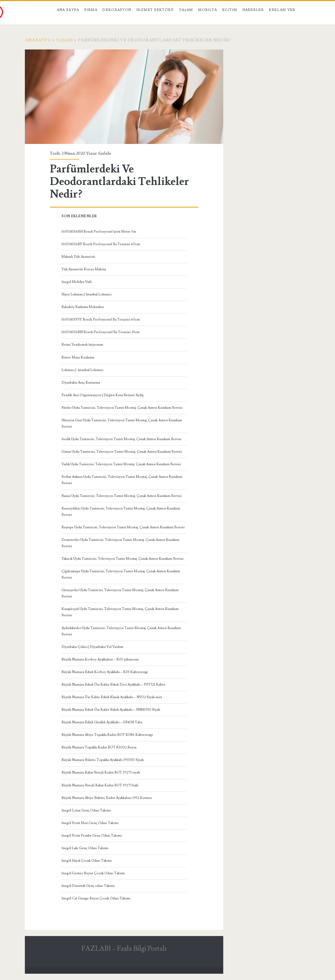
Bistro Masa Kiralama (78, 357)
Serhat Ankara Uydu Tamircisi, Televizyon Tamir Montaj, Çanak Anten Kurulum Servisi (122, 480)
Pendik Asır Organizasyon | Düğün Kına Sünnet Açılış (103, 395)
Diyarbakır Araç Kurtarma (81, 383)
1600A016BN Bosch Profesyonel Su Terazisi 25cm (100, 332)
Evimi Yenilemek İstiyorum (82, 345)
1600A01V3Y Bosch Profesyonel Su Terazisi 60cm (101, 320)
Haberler (253, 10)
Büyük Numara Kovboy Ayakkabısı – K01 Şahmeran (100, 659)
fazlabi (105, 153)
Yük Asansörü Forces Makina (84, 269)
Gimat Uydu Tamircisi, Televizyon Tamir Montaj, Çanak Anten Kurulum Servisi (122, 452)
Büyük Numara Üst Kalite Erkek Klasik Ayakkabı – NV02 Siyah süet (112, 697)
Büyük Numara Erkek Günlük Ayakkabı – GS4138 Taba (102, 722)
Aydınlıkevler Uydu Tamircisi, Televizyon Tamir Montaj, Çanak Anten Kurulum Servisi (121, 631)
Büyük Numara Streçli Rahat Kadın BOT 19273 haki (100, 785)
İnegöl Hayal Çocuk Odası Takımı (87, 861)
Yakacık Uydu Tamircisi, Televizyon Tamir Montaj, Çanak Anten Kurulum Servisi (122, 559)
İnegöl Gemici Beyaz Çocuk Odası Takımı (93, 873)
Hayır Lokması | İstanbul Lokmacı (86, 294)
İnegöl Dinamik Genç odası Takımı (88, 886)
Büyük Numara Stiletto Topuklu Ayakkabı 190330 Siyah (103, 760)
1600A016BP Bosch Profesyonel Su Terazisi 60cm (101, 244)
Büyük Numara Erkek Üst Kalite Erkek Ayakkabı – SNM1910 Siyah (111, 710)
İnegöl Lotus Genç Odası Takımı (86, 810)
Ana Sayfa (68, 10)
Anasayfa (38, 40)
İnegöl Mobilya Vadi (77, 282)
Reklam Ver (282, 10)
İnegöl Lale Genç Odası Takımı (85, 848)
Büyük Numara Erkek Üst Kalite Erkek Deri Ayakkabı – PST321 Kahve (113, 685)
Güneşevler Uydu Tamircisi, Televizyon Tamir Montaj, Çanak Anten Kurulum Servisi (120, 593)
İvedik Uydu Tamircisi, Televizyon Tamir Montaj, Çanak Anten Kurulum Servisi (121, 439)
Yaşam (186, 10)
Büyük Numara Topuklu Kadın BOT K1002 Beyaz (99, 747)
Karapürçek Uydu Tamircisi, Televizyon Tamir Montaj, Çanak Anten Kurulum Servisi (120, 612)
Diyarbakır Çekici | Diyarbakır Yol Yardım (92, 647)
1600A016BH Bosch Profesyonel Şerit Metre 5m (99, 232)
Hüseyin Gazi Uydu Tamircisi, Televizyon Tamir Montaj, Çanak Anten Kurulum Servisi (122, 423)
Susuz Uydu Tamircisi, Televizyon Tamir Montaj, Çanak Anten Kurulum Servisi (122, 496)
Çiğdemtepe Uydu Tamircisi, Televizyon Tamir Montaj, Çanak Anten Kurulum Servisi (121, 574)
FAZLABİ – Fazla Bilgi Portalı (124, 949)
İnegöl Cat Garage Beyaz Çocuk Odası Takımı (96, 898)
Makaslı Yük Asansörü (78, 257)
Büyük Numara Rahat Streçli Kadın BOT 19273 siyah (101, 772)
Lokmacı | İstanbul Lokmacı (82, 370)
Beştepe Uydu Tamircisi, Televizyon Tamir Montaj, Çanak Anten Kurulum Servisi (123, 527)
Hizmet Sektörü (155, 10)
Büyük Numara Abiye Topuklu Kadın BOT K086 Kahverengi (107, 735)
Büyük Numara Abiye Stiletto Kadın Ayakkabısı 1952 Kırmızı (107, 798)
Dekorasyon (117, 10)
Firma (91, 10)
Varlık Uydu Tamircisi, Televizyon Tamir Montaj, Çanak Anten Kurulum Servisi (121, 464)
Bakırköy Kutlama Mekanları (83, 307)
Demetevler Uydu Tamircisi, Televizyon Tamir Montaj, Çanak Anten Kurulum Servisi (120, 543)
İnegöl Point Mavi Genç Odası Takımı (90, 823)
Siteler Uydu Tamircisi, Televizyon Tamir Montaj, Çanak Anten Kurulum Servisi (122, 408)
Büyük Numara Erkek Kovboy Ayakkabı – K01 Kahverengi (105, 672)
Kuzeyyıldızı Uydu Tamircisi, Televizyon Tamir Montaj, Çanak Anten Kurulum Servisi (121, 512)
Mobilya (208, 10)
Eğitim (230, 10)
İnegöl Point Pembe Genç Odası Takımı (92, 836)
